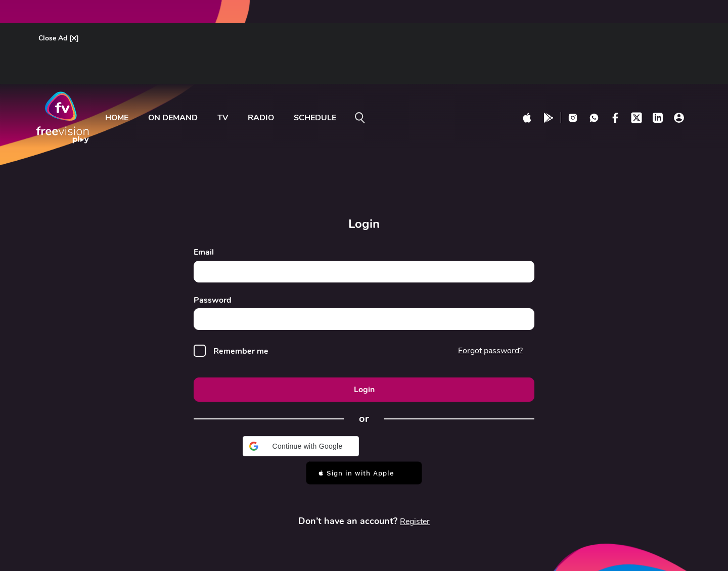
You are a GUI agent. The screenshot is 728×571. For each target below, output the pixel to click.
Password (213, 300)
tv (223, 118)
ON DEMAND (173, 118)
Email (204, 252)
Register (415, 521)
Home (117, 118)
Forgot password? (490, 351)
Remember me (241, 351)
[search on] (360, 118)
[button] (301, 446)
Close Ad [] (59, 38)
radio (261, 118)
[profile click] (679, 118)
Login (364, 390)
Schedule (315, 118)
